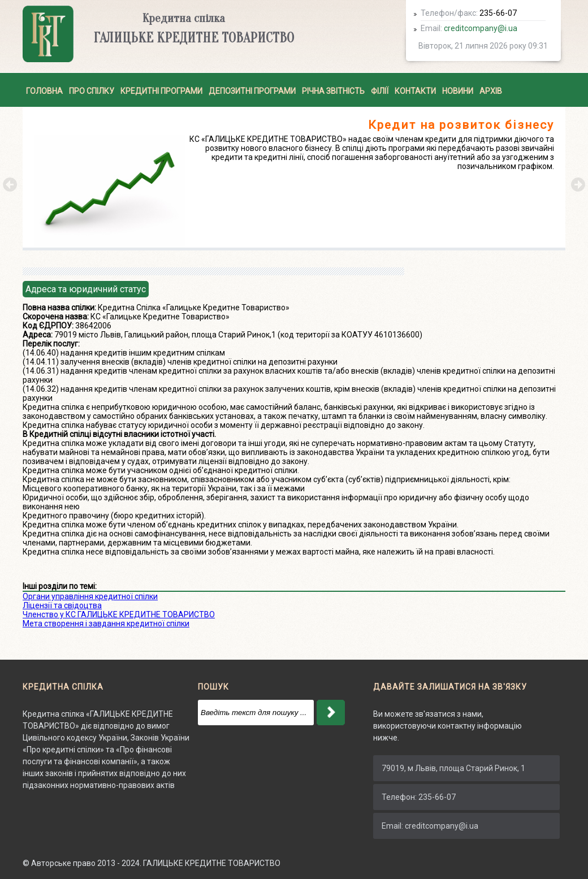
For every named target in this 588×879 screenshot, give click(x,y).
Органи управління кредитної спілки (90, 596)
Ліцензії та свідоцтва (62, 605)
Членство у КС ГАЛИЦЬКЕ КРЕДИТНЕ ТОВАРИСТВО (119, 614)
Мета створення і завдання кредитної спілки (106, 623)
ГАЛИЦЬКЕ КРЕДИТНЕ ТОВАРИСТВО (212, 863)
